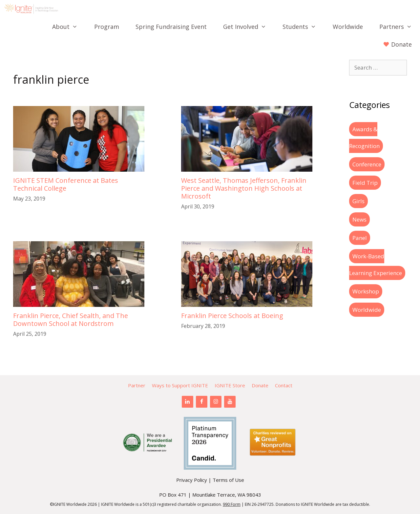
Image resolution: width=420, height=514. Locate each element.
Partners (400, 27)
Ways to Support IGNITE (180, 385)
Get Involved (249, 27)
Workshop (366, 291)
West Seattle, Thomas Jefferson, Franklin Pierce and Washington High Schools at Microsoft (244, 188)
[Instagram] (216, 402)
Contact (284, 385)
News (359, 219)
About (69, 27)
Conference (367, 164)
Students (303, 27)
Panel (360, 238)
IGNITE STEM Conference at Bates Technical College (66, 184)
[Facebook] (202, 402)
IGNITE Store (230, 385)
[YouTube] (230, 402)
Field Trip (365, 183)
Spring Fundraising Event (171, 27)
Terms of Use (228, 480)
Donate (260, 385)
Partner (137, 385)
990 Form (232, 504)
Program (107, 27)
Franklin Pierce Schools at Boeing (232, 316)
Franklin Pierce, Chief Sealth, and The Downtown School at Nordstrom (71, 320)
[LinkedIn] (188, 402)
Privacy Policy (192, 480)
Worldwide (348, 27)
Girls (358, 201)
